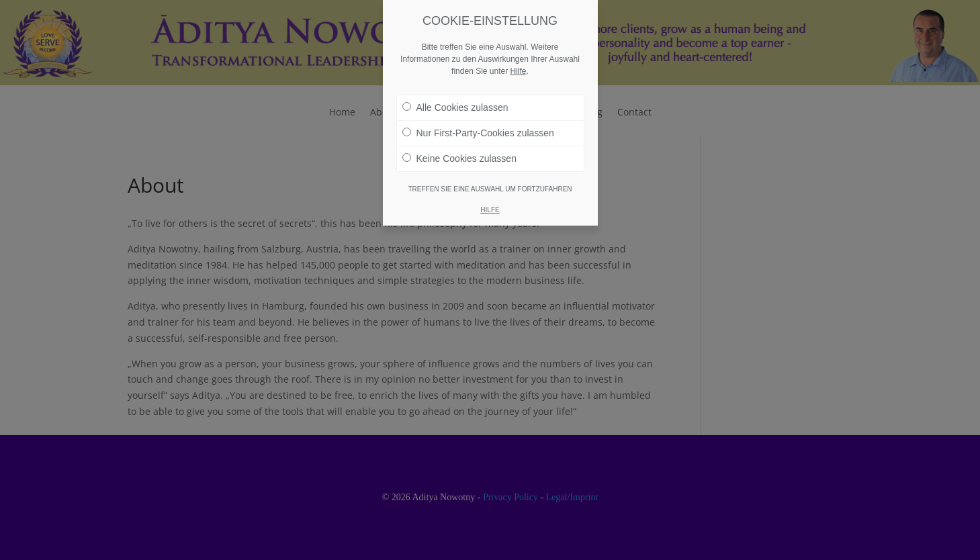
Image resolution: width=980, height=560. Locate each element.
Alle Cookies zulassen (455, 101)
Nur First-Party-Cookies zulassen (478, 127)
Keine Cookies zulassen (459, 152)
